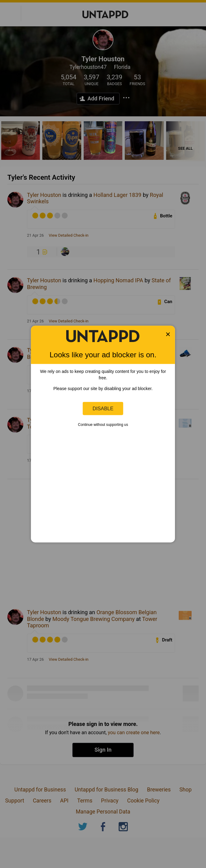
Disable (103, 408)
